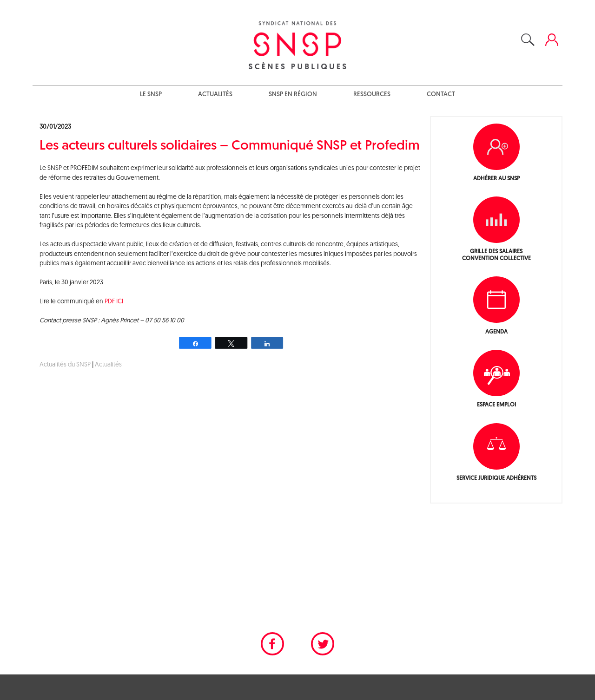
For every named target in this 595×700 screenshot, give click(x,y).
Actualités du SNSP (65, 365)
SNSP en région (293, 95)
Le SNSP (151, 95)
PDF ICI (114, 302)
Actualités (215, 95)
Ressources (372, 95)
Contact (441, 95)
